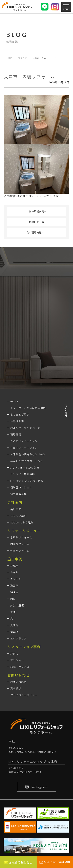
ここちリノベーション (24, 441)
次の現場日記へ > (37, 232)
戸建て (14, 654)
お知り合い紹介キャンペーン (28, 454)
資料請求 (16, 688)
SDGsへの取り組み (22, 522)
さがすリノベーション (24, 448)
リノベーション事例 (24, 647)
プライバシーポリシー (24, 695)
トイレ (14, 572)
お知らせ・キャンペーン (25, 428)
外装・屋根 (17, 605)
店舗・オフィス (20, 667)
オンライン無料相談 (23, 474)
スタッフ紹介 (18, 516)
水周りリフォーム (21, 537)
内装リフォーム (20, 544)
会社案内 (16, 509)
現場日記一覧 (37, 222)
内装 (13, 599)
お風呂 (14, 566)
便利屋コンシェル (21, 487)
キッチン (16, 579)
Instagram (37, 787)
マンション (17, 660)
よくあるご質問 (20, 415)
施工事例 (15, 559)
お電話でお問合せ (18, 862)
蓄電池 (14, 632)
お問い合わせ (18, 682)
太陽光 (14, 625)
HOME (9, 58)
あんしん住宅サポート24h (26, 461)
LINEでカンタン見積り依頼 (27, 481)
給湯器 (14, 592)
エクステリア (18, 638)
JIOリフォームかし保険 (25, 467)
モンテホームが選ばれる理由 (28, 408)
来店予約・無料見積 (55, 862)
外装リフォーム (20, 551)
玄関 (13, 612)
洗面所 (14, 585)
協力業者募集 (18, 494)
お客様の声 (17, 421)
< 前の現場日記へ (37, 211)
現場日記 (23, 58)
